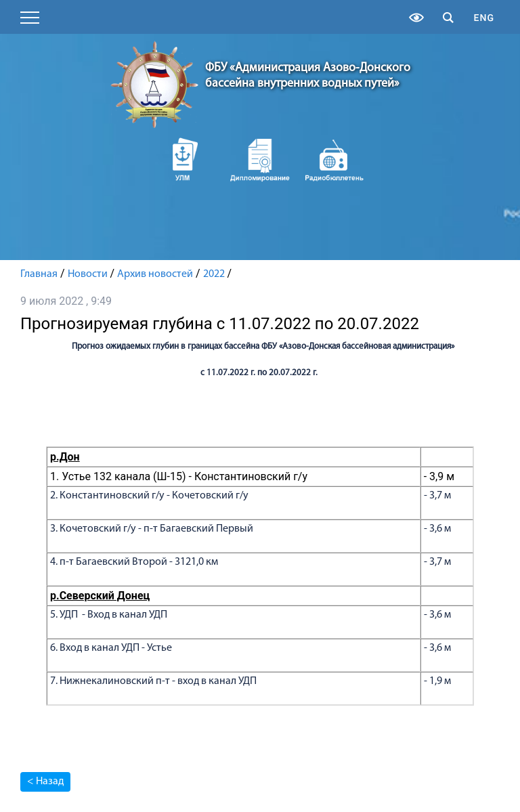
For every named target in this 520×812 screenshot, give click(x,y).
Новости (88, 274)
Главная (39, 274)
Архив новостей (155, 274)
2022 (214, 274)
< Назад (45, 782)
